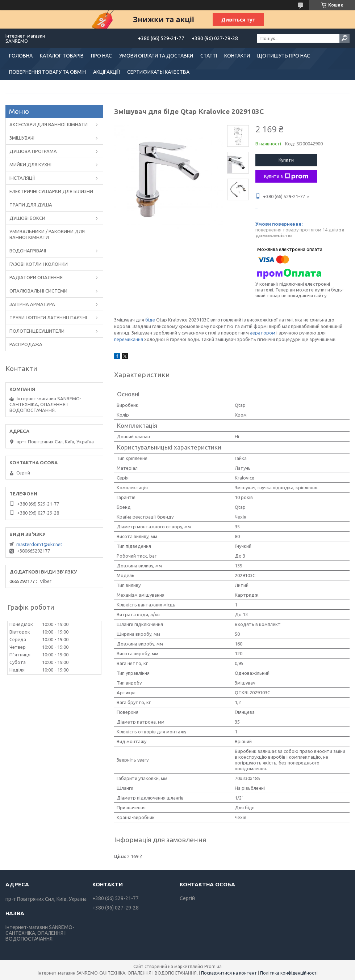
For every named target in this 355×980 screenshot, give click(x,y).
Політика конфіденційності (289, 973)
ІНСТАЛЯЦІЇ (22, 178)
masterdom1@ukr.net (39, 544)
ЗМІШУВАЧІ (22, 138)
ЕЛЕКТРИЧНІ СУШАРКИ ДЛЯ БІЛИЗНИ (51, 191)
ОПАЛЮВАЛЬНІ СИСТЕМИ (38, 291)
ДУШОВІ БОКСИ (27, 218)
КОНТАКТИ (237, 56)
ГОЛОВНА (21, 56)
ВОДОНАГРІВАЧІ (28, 251)
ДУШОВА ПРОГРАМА (33, 151)
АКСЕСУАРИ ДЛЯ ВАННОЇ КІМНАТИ (49, 124)
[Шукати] (344, 38)
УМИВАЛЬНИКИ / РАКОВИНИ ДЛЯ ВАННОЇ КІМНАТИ (47, 234)
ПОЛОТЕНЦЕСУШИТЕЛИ (37, 331)
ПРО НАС (101, 56)
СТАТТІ (209, 56)
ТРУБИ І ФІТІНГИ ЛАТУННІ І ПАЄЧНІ (48, 318)
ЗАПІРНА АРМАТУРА (32, 304)
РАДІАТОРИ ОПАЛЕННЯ (36, 277)
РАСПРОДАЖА (26, 344)
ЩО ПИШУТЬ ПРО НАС (284, 56)
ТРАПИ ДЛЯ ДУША (31, 205)
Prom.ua (213, 966)
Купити (286, 160)
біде (150, 320)
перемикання (129, 339)
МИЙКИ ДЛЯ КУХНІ (30, 165)
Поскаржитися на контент (229, 973)
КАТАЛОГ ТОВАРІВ (62, 56)
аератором (263, 333)
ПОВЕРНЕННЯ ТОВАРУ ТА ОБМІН (47, 72)
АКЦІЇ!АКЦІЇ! (106, 72)
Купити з (286, 176)
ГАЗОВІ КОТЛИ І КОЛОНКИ (39, 264)
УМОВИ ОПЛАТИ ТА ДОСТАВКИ (156, 56)
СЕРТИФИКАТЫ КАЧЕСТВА (158, 72)
